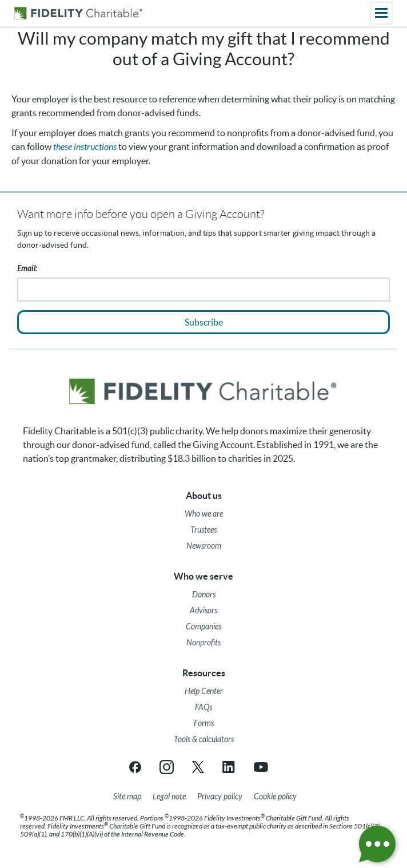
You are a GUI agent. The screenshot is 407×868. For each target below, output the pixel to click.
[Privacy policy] (220, 797)
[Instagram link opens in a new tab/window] (167, 767)
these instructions (85, 147)
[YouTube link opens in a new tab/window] (261, 767)
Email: (27, 269)
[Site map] (127, 797)
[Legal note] (169, 797)
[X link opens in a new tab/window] (198, 767)
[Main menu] (381, 13)
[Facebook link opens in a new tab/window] (135, 767)
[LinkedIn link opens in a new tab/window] (230, 767)
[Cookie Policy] (275, 797)
